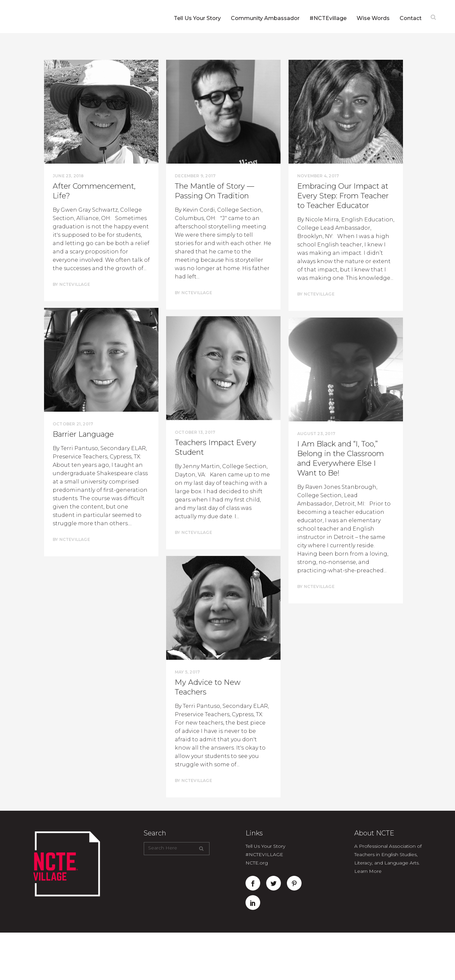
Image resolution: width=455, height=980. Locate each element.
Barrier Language (83, 434)
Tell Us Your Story (265, 846)
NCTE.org (257, 863)
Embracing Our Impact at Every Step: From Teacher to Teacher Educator (343, 196)
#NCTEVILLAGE (264, 854)
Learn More (368, 871)
